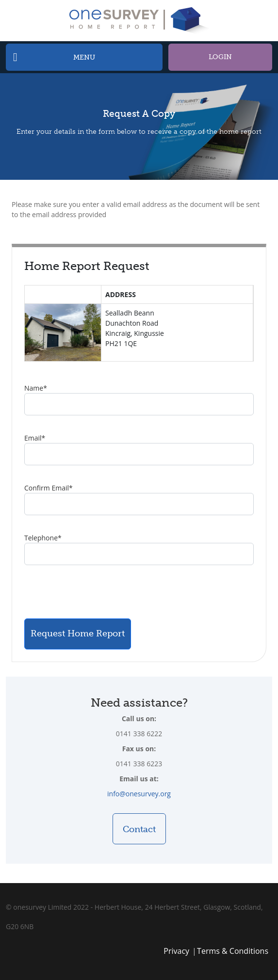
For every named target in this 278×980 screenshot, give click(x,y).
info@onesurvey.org (139, 794)
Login (220, 57)
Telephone (43, 538)
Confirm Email (49, 488)
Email (35, 438)
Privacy (176, 951)
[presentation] (98, 592)
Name (36, 388)
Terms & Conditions (233, 951)
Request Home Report (78, 633)
